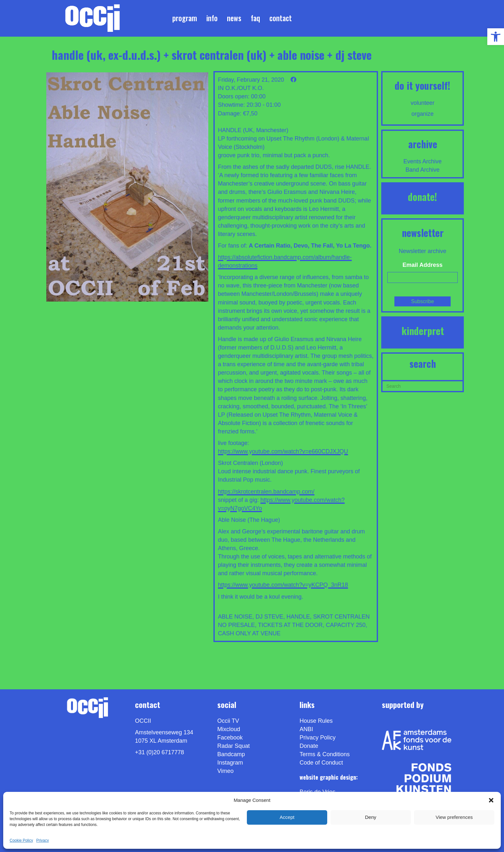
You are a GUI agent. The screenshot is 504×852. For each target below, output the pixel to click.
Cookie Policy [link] (21, 840)
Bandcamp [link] (231, 754)
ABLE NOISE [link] (235, 617)
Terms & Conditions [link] (325, 754)
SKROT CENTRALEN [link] (341, 617)
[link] (496, 37)
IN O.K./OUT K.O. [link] (241, 88)
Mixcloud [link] (229, 729)
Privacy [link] (43, 840)
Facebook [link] (230, 738)
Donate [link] (309, 746)
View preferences (454, 817)
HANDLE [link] (298, 617)
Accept (287, 817)
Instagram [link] (230, 763)
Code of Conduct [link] (321, 763)
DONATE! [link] (423, 197)
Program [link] (185, 18)
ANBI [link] (306, 729)
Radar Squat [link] (234, 746)
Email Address (422, 265)
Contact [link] (281, 18)
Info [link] (212, 18)
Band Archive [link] (423, 170)
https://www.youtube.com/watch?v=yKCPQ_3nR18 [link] (283, 585)
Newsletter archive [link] (423, 251)
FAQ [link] (255, 18)
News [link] (234, 18)
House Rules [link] (316, 721)
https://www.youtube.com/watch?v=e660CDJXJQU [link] (283, 451)
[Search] (423, 385)
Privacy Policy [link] (318, 738)
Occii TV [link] (228, 721)
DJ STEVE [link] (269, 617)
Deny (370, 817)
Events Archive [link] (423, 161)
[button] (491, 800)
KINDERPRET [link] (423, 331)
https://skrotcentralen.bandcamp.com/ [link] (266, 492)
